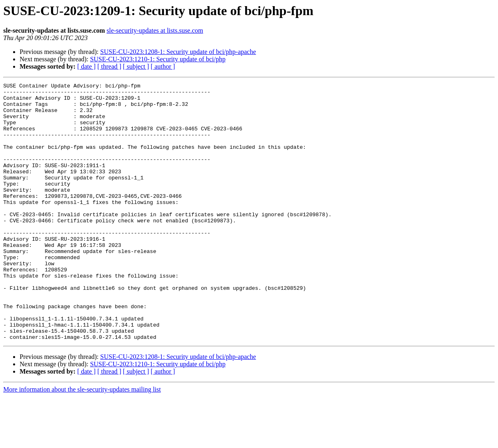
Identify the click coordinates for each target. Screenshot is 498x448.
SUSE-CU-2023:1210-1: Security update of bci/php (158, 59)
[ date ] (86, 66)
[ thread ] (109, 66)
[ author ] (163, 66)
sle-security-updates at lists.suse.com (155, 30)
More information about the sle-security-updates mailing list (82, 441)
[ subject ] (136, 66)
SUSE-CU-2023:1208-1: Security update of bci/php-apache (178, 52)
